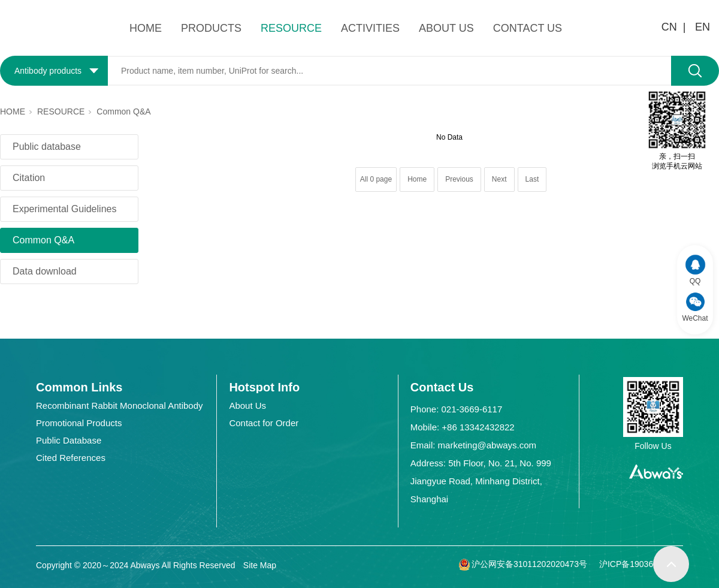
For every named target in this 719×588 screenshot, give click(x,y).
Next (499, 179)
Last (532, 179)
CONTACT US (528, 28)
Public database (47, 147)
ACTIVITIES (370, 28)
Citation (29, 178)
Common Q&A (123, 111)
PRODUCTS (211, 28)
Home (417, 179)
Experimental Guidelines (64, 209)
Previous (459, 179)
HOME (146, 28)
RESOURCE (291, 28)
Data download (45, 271)
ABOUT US (446, 28)
